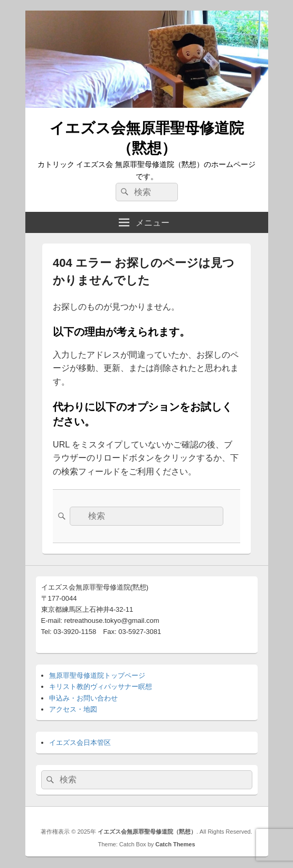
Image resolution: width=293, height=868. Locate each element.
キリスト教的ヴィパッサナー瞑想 (101, 687)
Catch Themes (175, 844)
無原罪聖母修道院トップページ (97, 675)
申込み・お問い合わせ (83, 698)
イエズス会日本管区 (80, 743)
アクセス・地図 (73, 709)
